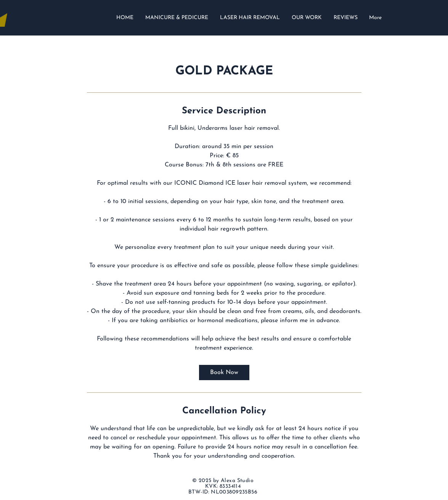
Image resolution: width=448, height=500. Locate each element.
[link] (224, 373)
